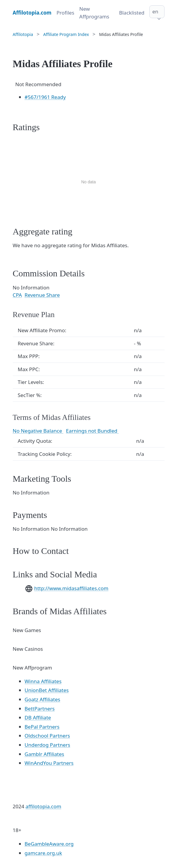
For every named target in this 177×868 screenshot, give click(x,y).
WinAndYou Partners (49, 763)
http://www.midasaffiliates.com (71, 588)
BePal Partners (42, 727)
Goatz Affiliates (43, 699)
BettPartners (40, 709)
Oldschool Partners (47, 736)
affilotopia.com (43, 806)
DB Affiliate (38, 717)
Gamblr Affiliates (44, 754)
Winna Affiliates (43, 681)
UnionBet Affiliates (47, 690)
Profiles (65, 13)
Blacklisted (132, 13)
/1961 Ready (45, 97)
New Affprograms (94, 13)
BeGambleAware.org (49, 844)
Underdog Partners (48, 745)
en (155, 11)
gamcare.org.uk (43, 853)
